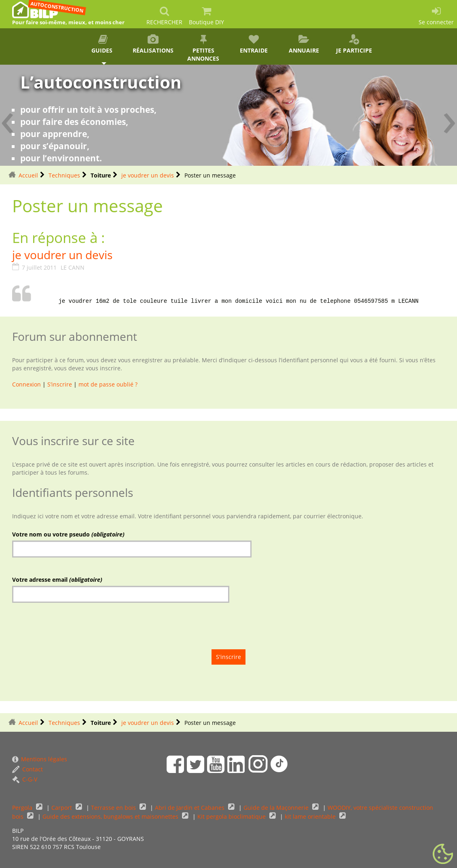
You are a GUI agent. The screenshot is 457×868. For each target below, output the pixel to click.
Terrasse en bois (114, 808)
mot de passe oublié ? (108, 384)
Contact (28, 769)
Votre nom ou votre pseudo (68, 534)
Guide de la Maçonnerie (277, 808)
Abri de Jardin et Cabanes (190, 808)
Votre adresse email (57, 580)
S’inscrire (60, 384)
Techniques (64, 175)
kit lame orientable (311, 816)
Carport (62, 808)
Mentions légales (40, 759)
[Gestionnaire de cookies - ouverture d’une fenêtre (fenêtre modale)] (443, 854)
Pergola (23, 808)
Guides (103, 44)
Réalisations (153, 44)
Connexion (26, 384)
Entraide (254, 44)
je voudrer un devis (148, 175)
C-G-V (25, 779)
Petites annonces (203, 48)
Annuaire (304, 44)
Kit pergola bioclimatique (232, 816)
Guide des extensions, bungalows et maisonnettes (111, 816)
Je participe (354, 44)
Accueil (28, 175)
